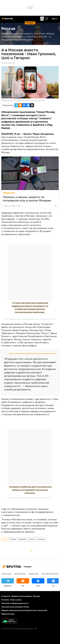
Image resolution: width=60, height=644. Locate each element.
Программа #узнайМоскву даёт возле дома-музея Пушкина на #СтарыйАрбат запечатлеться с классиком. (31, 490)
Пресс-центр (16, 600)
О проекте (6, 596)
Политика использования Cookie (15, 607)
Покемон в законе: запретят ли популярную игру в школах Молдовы (27, 199)
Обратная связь (8, 614)
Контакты (5, 600)
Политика (6, 574)
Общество (9, 193)
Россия (5, 539)
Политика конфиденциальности (15, 603)
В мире (13, 539)
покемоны (41, 539)
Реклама (36, 596)
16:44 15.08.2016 (8, 63)
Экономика (20, 574)
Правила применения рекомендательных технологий (24, 610)
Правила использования (21, 596)
